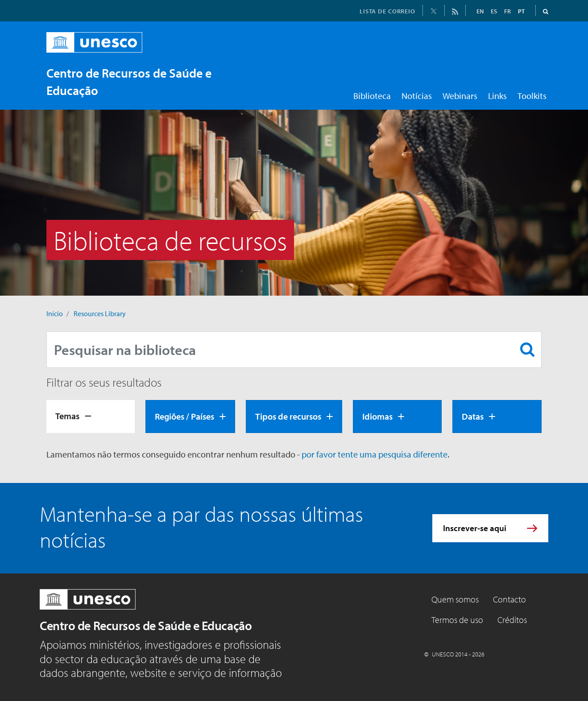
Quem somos (455, 599)
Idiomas (377, 416)
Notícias (417, 96)
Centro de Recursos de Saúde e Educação (146, 625)
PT (521, 11)
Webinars (460, 96)
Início (55, 313)
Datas (473, 416)
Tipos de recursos (288, 416)
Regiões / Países (184, 416)
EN (480, 11)
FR (507, 11)
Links (497, 96)
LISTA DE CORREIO (387, 11)
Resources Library (100, 313)
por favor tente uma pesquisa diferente (375, 454)
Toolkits (532, 96)
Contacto (509, 599)
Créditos (512, 620)
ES (494, 11)
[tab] (91, 416)
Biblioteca (372, 96)
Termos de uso (457, 620)
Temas (67, 416)
